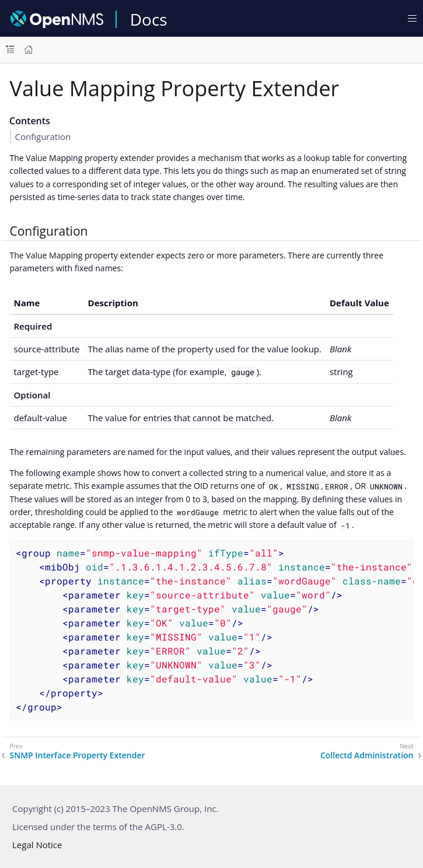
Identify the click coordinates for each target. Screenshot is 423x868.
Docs (149, 19)
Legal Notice (37, 845)
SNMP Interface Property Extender (78, 755)
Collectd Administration (367, 755)
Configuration (43, 136)
